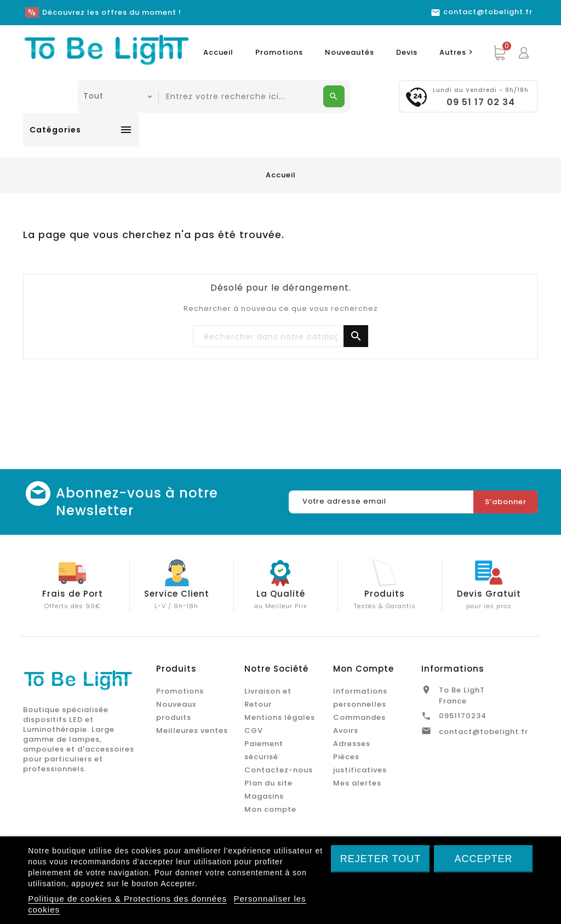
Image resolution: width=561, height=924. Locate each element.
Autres (457, 52)
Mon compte (270, 809)
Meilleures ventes (192, 730)
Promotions (279, 52)
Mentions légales (280, 717)
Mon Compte (363, 669)
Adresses (352, 744)
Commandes (359, 717)
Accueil (218, 52)
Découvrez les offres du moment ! (112, 12)
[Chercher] (280, 337)
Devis (407, 52)
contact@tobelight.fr (483, 732)
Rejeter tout (380, 859)
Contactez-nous (279, 770)
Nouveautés (350, 52)
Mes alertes (357, 783)
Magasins (264, 796)
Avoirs (346, 730)
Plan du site (268, 783)
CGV (254, 730)
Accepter (483, 859)
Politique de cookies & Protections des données (127, 899)
